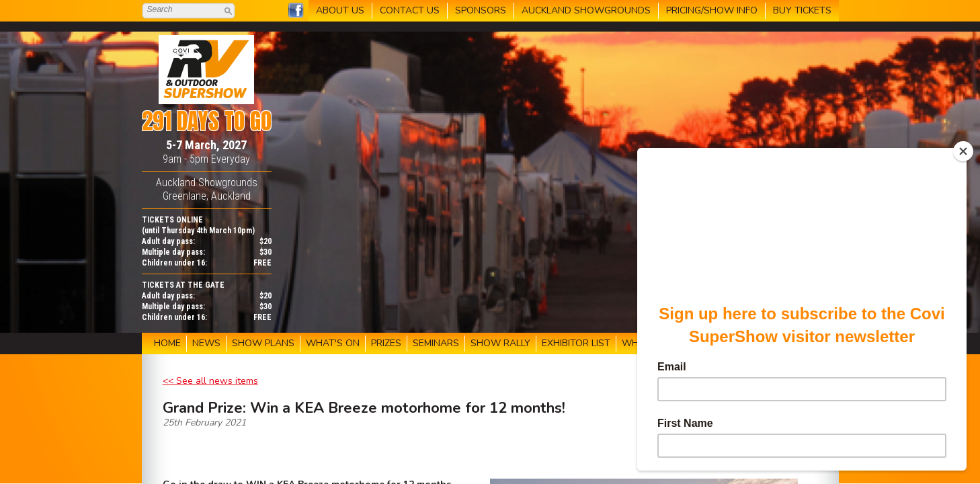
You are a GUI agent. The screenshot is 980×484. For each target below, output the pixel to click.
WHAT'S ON (333, 343)
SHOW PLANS (263, 343)
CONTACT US (410, 10)
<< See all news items (210, 381)
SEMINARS (436, 343)
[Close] (963, 151)
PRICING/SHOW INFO (712, 10)
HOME (167, 343)
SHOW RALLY (500, 343)
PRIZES (386, 343)
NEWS (206, 343)
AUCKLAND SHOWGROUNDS (586, 10)
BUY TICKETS (802, 10)
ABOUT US (340, 10)
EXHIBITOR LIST (576, 343)
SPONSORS (481, 10)
